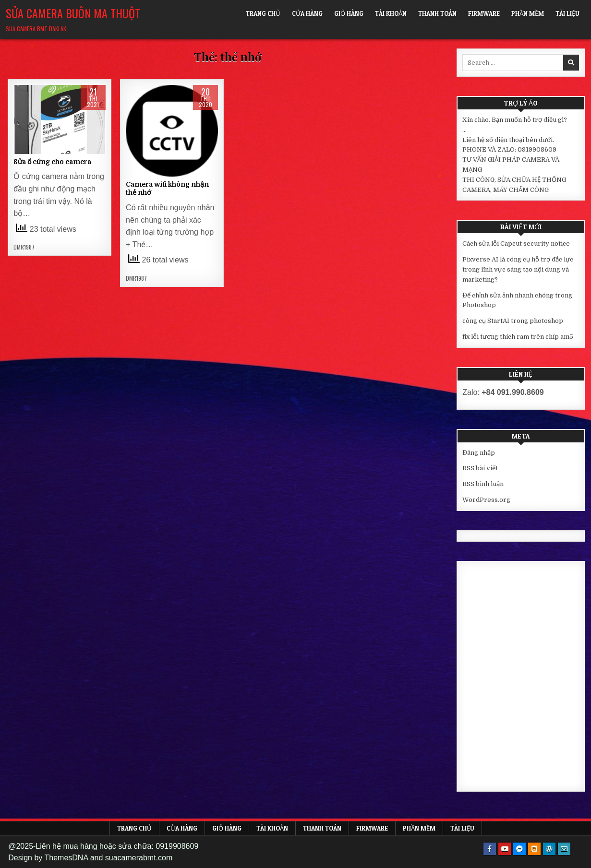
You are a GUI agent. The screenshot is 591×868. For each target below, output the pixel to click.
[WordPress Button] (549, 849)
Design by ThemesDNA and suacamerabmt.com (90, 858)
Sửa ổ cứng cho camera (52, 162)
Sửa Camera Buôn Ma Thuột (73, 13)
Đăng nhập (479, 453)
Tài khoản (391, 13)
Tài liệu (567, 13)
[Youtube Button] (505, 849)
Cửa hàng (307, 13)
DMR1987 (24, 247)
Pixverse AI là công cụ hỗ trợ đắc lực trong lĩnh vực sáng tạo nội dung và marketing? (518, 269)
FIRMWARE (484, 13)
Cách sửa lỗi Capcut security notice (516, 244)
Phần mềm (528, 13)
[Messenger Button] (519, 849)
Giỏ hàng (349, 13)
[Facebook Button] (490, 849)
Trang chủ (263, 13)
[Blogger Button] (534, 849)
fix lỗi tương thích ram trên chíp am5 (518, 337)
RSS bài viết (480, 468)
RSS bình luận (483, 484)
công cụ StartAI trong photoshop (513, 321)
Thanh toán (437, 13)
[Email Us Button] (564, 849)
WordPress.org (486, 500)
